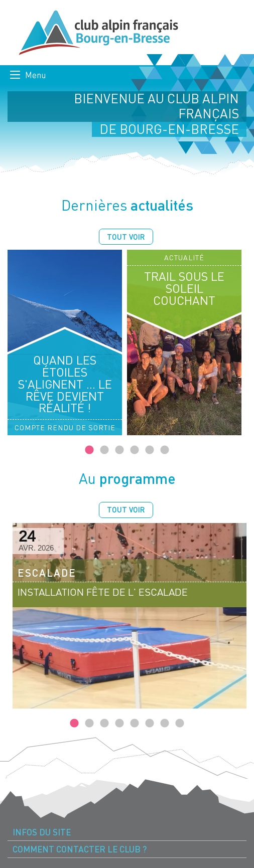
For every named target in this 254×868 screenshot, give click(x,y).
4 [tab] (135, 450)
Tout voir (126, 237)
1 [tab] (89, 450)
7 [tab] (165, 724)
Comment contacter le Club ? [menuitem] (80, 849)
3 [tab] (119, 450)
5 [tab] (150, 450)
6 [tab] (165, 450)
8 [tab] (180, 724)
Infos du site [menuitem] (42, 832)
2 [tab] (104, 450)
